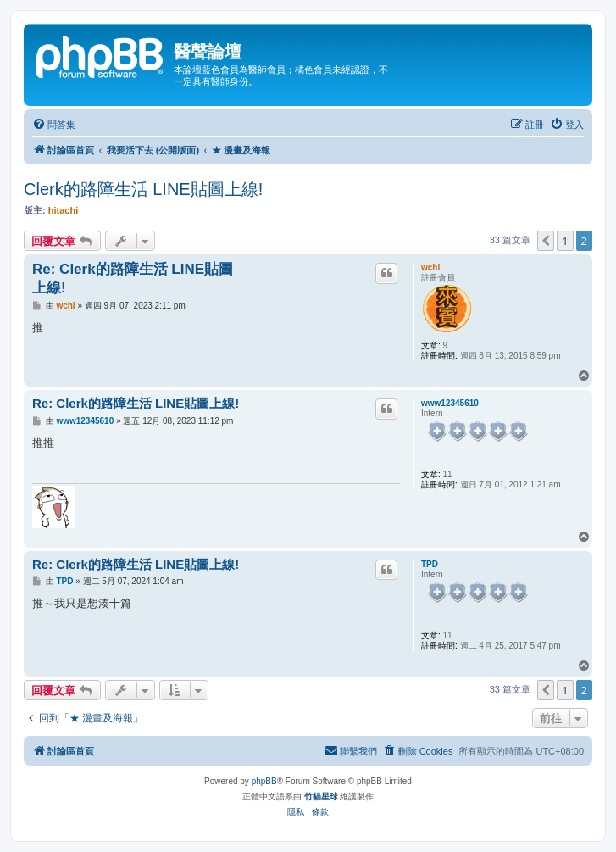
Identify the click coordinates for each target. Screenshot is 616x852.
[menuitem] (54, 125)
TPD (430, 564)
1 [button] (565, 241)
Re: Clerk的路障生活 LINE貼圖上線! (133, 278)
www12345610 (450, 403)
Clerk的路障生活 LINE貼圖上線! (143, 189)
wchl (430, 267)
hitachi (63, 210)
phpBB (264, 781)
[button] (546, 241)
